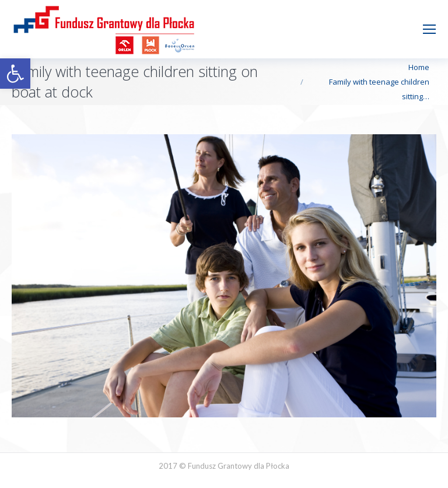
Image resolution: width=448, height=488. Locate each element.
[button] (15, 74)
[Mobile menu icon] (429, 29)
